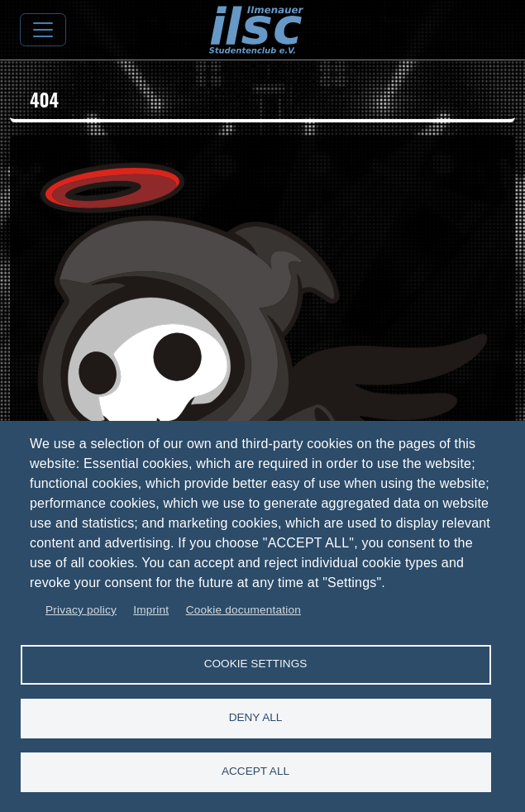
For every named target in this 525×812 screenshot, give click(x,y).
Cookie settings (256, 664)
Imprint (151, 610)
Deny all (256, 717)
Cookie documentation (243, 610)
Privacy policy (81, 610)
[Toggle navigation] (43, 30)
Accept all (255, 771)
